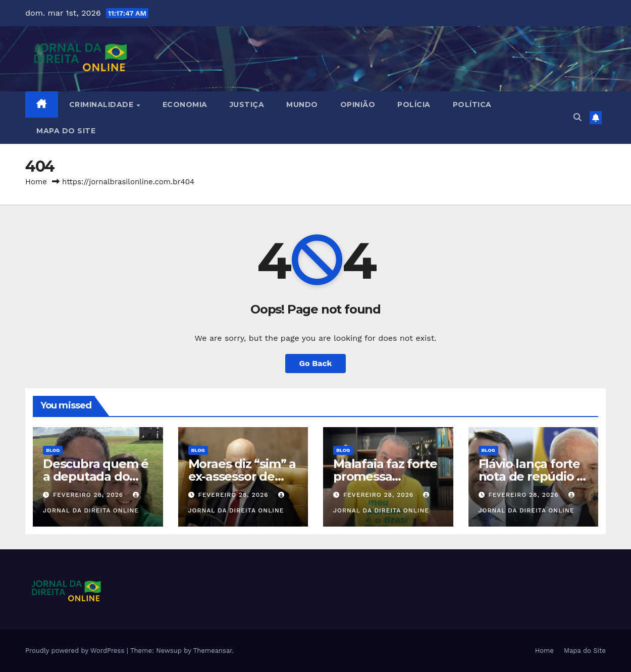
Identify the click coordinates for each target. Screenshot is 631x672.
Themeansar (213, 651)
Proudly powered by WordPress (76, 651)
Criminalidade (102, 105)
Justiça (247, 105)
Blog (53, 450)
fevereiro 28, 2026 (89, 495)
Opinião (358, 105)
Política (472, 105)
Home (36, 182)
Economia (185, 105)
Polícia (414, 105)
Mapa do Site (66, 131)
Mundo (302, 105)
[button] (577, 117)
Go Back (316, 363)
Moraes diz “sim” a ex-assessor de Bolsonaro (242, 476)
